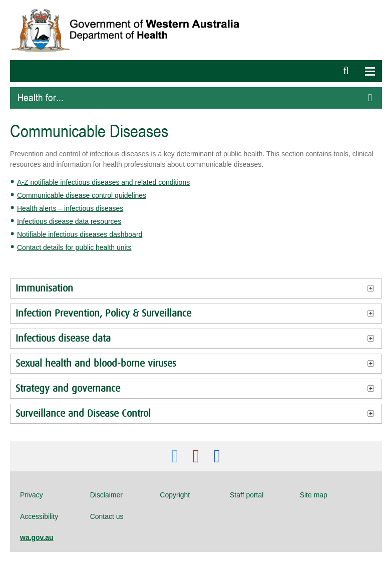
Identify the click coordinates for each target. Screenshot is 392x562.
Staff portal (247, 495)
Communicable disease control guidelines (82, 195)
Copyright (175, 495)
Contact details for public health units (74, 247)
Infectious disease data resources (69, 221)
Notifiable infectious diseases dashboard (80, 234)
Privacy (32, 495)
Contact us (107, 516)
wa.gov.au (37, 537)
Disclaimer (106, 495)
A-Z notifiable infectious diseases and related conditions (103, 182)
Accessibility (39, 516)
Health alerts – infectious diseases (70, 208)
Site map (314, 495)
